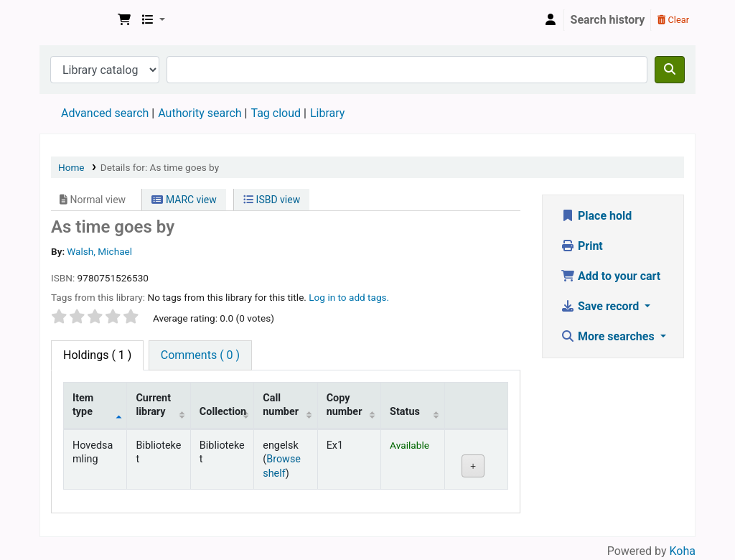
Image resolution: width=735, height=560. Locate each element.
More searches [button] (609, 336)
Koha (683, 551)
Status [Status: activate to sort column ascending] (405, 412)
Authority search (200, 113)
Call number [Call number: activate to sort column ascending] (281, 405)
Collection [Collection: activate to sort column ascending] (223, 412)
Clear (673, 20)
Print (582, 246)
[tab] (200, 355)
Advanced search (105, 113)
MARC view (184, 200)
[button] (124, 20)
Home (71, 167)
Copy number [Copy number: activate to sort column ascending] (345, 405)
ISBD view (272, 200)
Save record (601, 306)
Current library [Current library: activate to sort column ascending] (153, 405)
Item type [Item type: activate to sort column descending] (83, 405)
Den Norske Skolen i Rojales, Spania (76, 20)
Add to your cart (610, 276)
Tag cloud (276, 113)
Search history (608, 20)
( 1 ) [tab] (97, 355)
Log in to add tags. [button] (349, 297)
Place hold (596, 216)
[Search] (670, 70)
